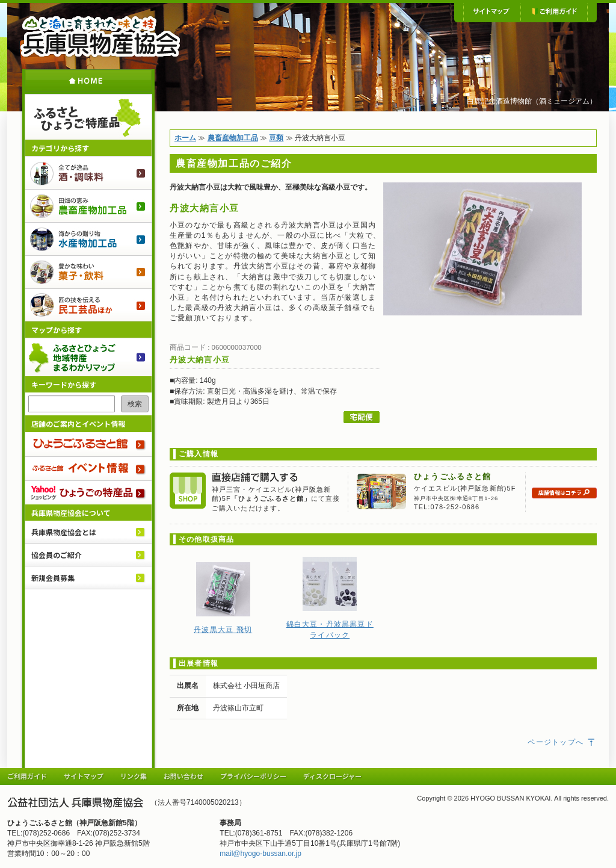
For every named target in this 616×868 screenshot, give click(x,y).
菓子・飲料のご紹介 (88, 272)
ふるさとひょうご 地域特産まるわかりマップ (88, 357)
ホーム (88, 80)
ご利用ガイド (554, 12)
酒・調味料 (88, 172)
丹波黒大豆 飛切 (223, 630)
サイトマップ (492, 12)
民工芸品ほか (88, 305)
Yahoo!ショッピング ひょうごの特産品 (88, 492)
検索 (135, 404)
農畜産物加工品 (88, 206)
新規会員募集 (53, 578)
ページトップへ (562, 742)
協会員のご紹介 (57, 555)
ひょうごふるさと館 (88, 444)
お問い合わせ (183, 776)
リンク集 (134, 776)
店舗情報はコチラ (564, 493)
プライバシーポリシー (253, 776)
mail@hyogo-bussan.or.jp (260, 854)
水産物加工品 (88, 239)
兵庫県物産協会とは (64, 532)
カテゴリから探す (60, 148)
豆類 (276, 138)
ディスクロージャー (332, 776)
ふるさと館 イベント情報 (88, 468)
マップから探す (57, 330)
